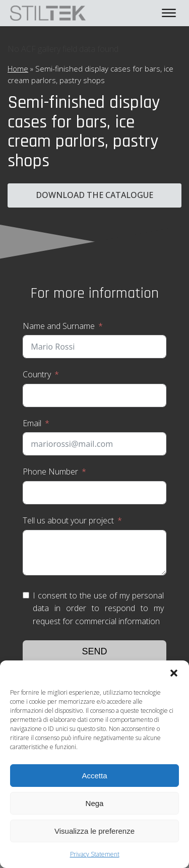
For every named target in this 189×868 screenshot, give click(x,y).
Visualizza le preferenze (94, 831)
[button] (174, 673)
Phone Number (50, 472)
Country (37, 374)
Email (32, 423)
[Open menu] (169, 13)
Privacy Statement (95, 854)
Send (94, 651)
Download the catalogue (94, 195)
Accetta (94, 776)
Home (18, 69)
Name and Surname (59, 326)
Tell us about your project (68, 520)
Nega (95, 803)
